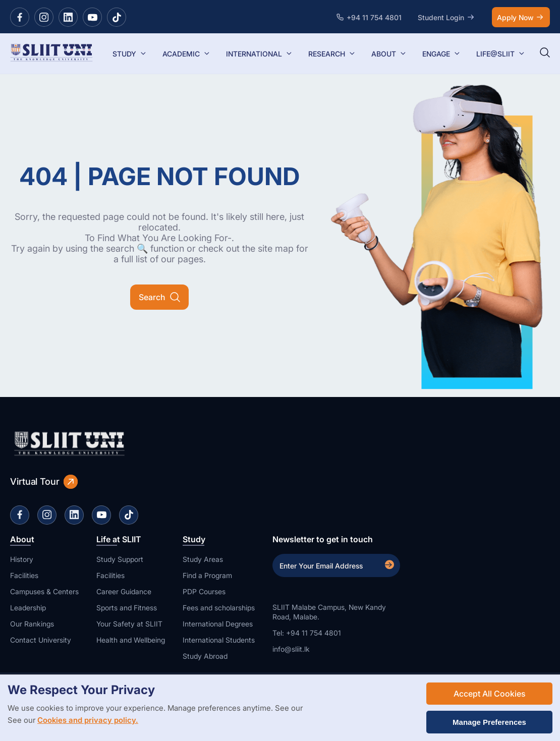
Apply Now (521, 17)
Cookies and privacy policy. (88, 720)
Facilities (24, 575)
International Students (219, 640)
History (22, 559)
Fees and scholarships (219, 608)
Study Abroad (205, 656)
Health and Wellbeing (131, 640)
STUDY (129, 54)
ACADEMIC (186, 54)
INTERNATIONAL (259, 54)
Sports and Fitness (127, 608)
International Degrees (218, 624)
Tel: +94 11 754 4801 (307, 633)
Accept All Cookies (489, 694)
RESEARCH (332, 54)
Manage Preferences (489, 722)
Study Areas (203, 559)
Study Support (120, 559)
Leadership (28, 608)
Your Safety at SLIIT (129, 624)
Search (159, 297)
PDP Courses (204, 591)
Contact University (41, 640)
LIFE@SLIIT (500, 54)
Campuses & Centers (44, 591)
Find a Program (207, 575)
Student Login (447, 17)
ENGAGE (441, 54)
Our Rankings (32, 624)
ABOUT (389, 54)
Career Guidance (124, 591)
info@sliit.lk (291, 649)
